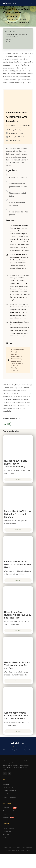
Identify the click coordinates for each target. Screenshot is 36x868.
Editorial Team (7, 831)
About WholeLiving (9, 828)
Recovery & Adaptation (10, 797)
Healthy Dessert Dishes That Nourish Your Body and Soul (17, 665)
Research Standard (8, 811)
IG (5, 774)
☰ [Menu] (31, 3)
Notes (8, 45)
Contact (5, 838)
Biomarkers (6, 784)
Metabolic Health (8, 794)
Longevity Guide (10, 808)
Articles (5, 814)
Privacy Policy (8, 847)
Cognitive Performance (9, 791)
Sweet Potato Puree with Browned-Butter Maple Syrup (17, 36)
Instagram (6, 835)
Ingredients (10, 39)
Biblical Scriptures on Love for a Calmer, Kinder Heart (18, 564)
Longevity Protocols (9, 787)
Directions (9, 42)
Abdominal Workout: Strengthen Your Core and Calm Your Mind (16, 716)
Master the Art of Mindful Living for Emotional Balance (18, 514)
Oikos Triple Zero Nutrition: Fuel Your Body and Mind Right (18, 615)
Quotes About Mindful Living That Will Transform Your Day (16, 464)
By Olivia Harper (12, 16)
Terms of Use (17, 847)
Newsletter (8, 818)
